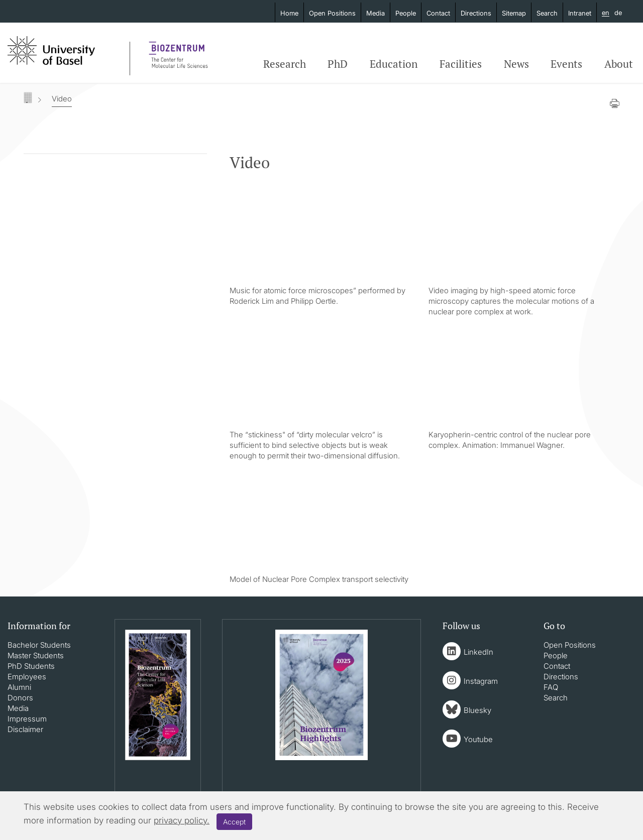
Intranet (580, 13)
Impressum (27, 719)
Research (285, 64)
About (619, 64)
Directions (476, 13)
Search (547, 13)
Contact (438, 13)
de (618, 13)
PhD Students (31, 666)
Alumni (19, 687)
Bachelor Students (39, 645)
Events (566, 64)
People (406, 13)
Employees (27, 677)
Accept (234, 822)
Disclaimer (25, 729)
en (606, 13)
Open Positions (332, 13)
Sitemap (514, 13)
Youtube (478, 739)
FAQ (551, 687)
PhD (338, 64)
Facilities (461, 64)
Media (376, 13)
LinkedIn (478, 652)
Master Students (36, 655)
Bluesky (477, 710)
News (516, 64)
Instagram (481, 681)
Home (289, 13)
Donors (20, 698)
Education (394, 64)
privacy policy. (182, 820)
